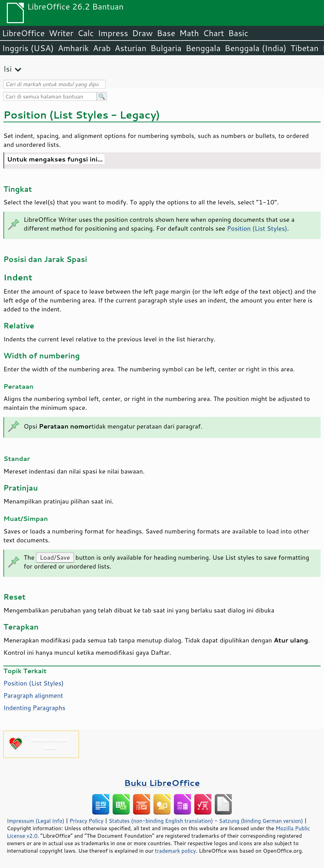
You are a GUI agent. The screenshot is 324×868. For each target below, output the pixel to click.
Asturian (131, 48)
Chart (213, 33)
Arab (102, 48)
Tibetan (304, 48)
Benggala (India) (256, 48)
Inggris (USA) (28, 48)
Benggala (203, 48)
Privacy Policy (86, 821)
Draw (142, 33)
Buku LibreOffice (162, 783)
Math (189, 33)
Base (166, 33)
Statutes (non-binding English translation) (161, 821)
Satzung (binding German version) (261, 821)
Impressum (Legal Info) (36, 821)
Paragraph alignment (33, 695)
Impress (113, 33)
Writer (61, 33)
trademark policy (175, 851)
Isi (7, 69)
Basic (238, 33)
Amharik (73, 48)
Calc (86, 33)
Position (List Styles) (257, 228)
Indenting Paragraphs (34, 708)
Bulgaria (166, 48)
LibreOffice (23, 33)
